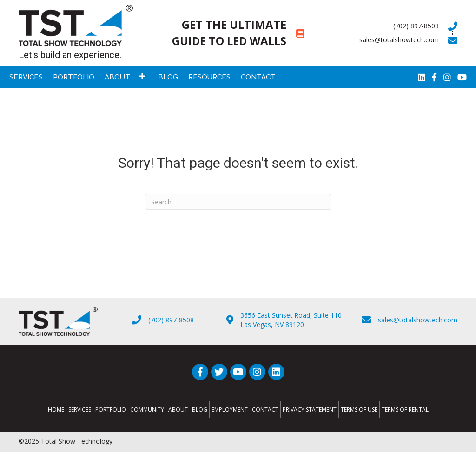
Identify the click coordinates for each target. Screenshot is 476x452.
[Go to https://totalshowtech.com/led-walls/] (238, 33)
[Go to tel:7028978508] (390, 26)
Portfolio (111, 409)
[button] (142, 76)
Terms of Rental (405, 409)
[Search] (238, 202)
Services (80, 409)
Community (147, 409)
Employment (230, 409)
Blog (200, 409)
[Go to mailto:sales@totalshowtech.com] (390, 40)
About (178, 409)
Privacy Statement (310, 409)
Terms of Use (359, 409)
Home (56, 409)
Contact (265, 409)
